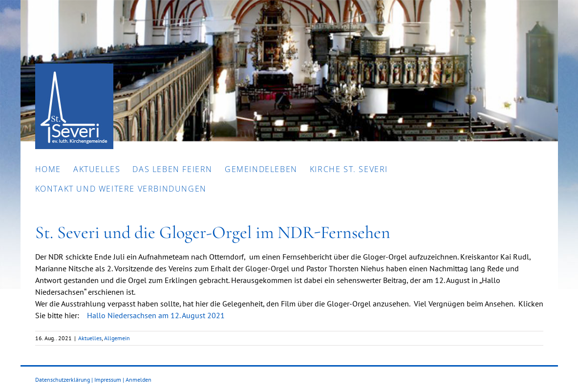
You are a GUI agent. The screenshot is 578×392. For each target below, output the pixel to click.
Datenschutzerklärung (63, 380)
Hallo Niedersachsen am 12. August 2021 (156, 315)
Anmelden (139, 380)
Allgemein (117, 338)
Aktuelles (90, 338)
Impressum (108, 380)
